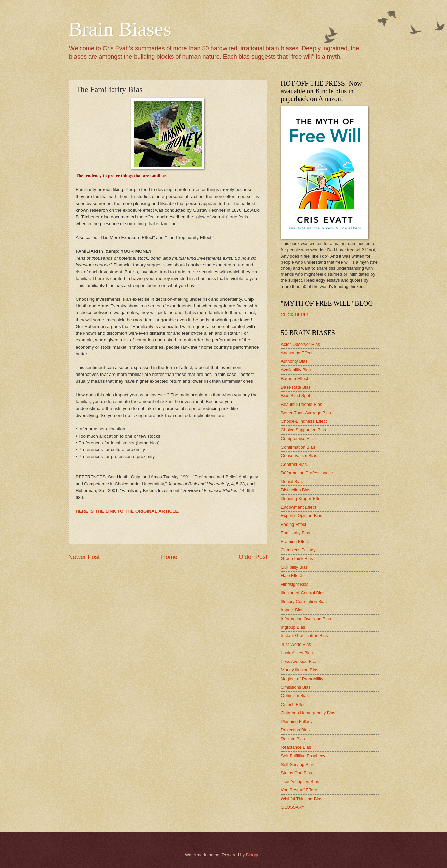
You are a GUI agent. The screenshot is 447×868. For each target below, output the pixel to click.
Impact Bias (292, 610)
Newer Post (84, 557)
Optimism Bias (295, 696)
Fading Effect (294, 524)
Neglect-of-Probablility (302, 679)
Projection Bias (295, 730)
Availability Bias (296, 370)
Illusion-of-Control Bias (303, 593)
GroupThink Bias (297, 558)
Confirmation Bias (298, 447)
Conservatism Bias (299, 456)
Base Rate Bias (296, 387)
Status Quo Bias (296, 773)
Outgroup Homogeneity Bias (308, 713)
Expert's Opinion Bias (302, 516)
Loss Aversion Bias (299, 662)
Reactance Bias (296, 747)
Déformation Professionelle (307, 473)
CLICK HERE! (294, 315)
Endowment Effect (298, 507)
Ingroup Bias (293, 627)
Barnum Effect (294, 378)
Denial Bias (292, 482)
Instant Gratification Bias (304, 636)
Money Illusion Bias (300, 670)
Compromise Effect (299, 438)
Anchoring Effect (297, 353)
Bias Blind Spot (295, 396)
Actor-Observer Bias (300, 344)
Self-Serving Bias (297, 764)
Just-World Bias (296, 644)
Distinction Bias (296, 490)
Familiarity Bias (295, 533)
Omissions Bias (296, 687)
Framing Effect (295, 542)
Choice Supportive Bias (303, 430)
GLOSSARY (293, 807)
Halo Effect (291, 576)
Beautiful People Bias (301, 404)
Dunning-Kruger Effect (302, 498)
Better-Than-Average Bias (306, 413)
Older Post (253, 557)
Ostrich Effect (294, 704)
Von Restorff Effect (299, 790)
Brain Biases (120, 29)
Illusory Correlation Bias (304, 602)
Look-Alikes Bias (297, 653)
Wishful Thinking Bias (302, 799)
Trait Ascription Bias (300, 782)
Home (169, 557)
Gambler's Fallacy (298, 550)
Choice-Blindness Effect (304, 421)
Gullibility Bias (294, 567)
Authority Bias (294, 361)
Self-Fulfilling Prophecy (303, 756)
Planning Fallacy (297, 722)
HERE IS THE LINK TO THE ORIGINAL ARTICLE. (127, 511)
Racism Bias (293, 739)
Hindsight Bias (295, 584)
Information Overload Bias (306, 619)
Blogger (254, 855)
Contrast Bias (294, 464)
